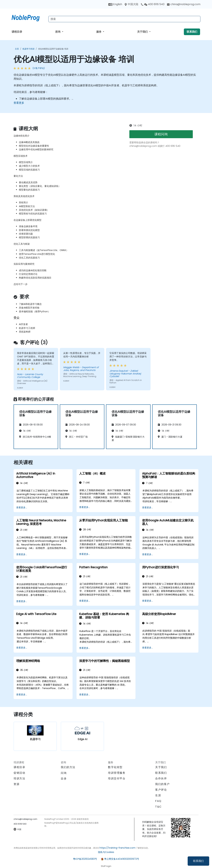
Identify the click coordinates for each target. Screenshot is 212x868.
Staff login (106, 866)
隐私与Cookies (106, 852)
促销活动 (19, 773)
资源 (16, 784)
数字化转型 (115, 767)
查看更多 (19, 103)
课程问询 (161, 134)
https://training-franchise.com (118, 848)
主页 (17, 49)
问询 (64, 773)
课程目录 (17, 32)
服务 (99, 32)
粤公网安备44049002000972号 (122, 859)
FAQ (158, 801)
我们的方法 (68, 767)
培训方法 (19, 778)
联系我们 (198, 861)
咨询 (58, 32)
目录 (64, 779)
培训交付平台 (117, 778)
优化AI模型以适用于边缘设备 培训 (53, 49)
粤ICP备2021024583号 (85, 859)
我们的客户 (162, 784)
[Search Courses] (124, 19)
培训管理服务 (117, 773)
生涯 (158, 795)
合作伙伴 (161, 778)
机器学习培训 (28, 49)
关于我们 (143, 32)
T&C (158, 807)
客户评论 (161, 790)
